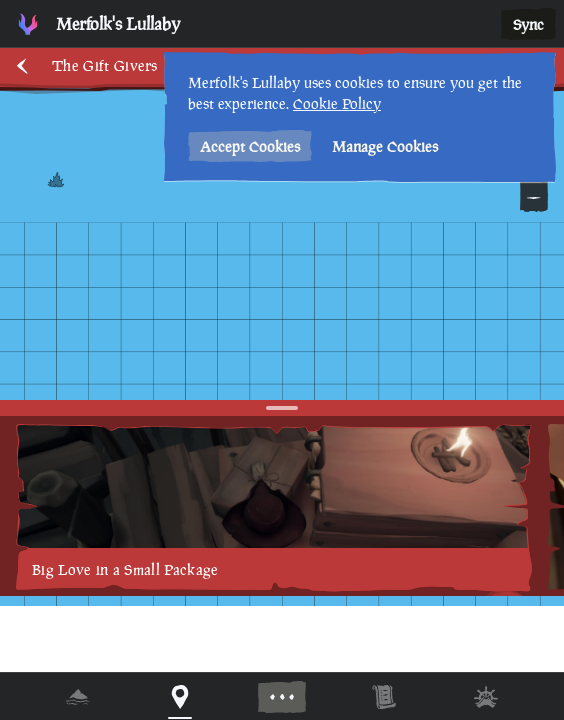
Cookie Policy (337, 103)
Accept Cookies (250, 146)
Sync (528, 24)
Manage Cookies (385, 146)
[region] (282, 360)
